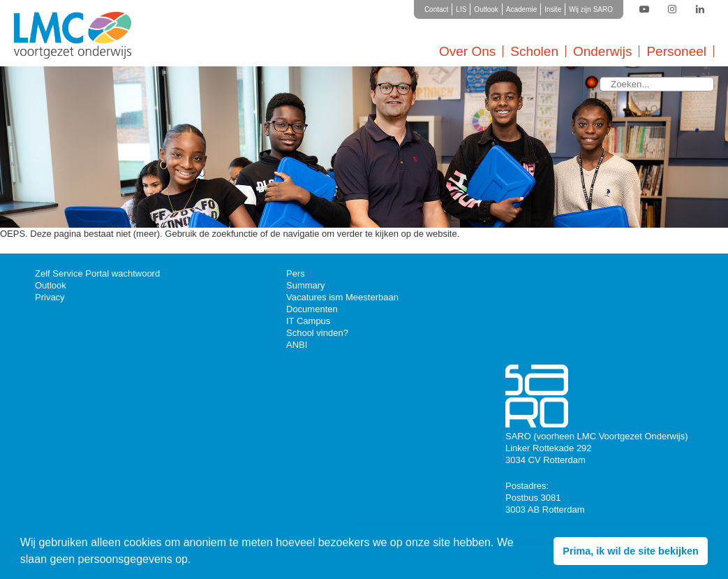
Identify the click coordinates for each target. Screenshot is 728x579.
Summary (306, 285)
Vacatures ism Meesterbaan (342, 297)
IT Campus (308, 321)
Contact (436, 9)
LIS (461, 9)
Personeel (676, 51)
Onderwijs (602, 51)
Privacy (50, 297)
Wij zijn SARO (591, 9)
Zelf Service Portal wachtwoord (97, 273)
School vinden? (317, 333)
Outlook (486, 9)
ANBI (297, 345)
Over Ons (467, 51)
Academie (521, 9)
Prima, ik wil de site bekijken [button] (630, 551)
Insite (553, 9)
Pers (296, 273)
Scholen (534, 51)
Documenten (312, 309)
